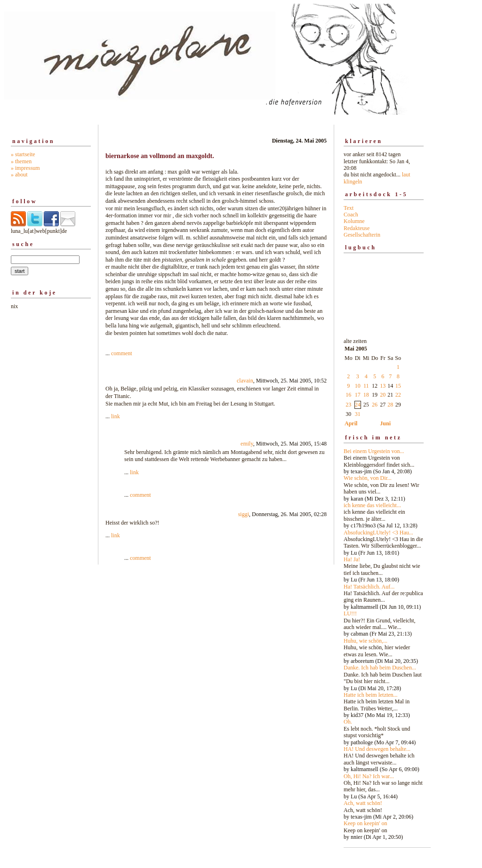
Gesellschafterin (362, 235)
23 (348, 405)
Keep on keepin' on (365, 823)
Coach (351, 215)
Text (349, 208)
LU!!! (350, 613)
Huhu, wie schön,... (366, 641)
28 (390, 405)
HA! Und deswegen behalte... (377, 749)
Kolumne (354, 221)
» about (19, 175)
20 (383, 395)
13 (383, 386)
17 (358, 395)
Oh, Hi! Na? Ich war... (369, 776)
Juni (385, 423)
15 (398, 386)
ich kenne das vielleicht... (372, 505)
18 (366, 395)
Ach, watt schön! (363, 803)
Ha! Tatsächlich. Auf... (369, 587)
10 (358, 386)
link (116, 416)
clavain (245, 381)
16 (348, 395)
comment (122, 353)
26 (375, 405)
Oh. (348, 722)
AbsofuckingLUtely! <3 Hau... (378, 533)
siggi (244, 514)
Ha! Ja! (352, 559)
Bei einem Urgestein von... (374, 451)
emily (247, 444)
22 (398, 395)
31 (358, 414)
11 (366, 386)
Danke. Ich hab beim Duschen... (380, 668)
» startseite (23, 154)
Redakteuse (357, 228)
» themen (21, 161)
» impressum (25, 168)
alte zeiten (384, 587)
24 (358, 405)
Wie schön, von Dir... (368, 478)
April (351, 423)
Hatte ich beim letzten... (371, 695)
